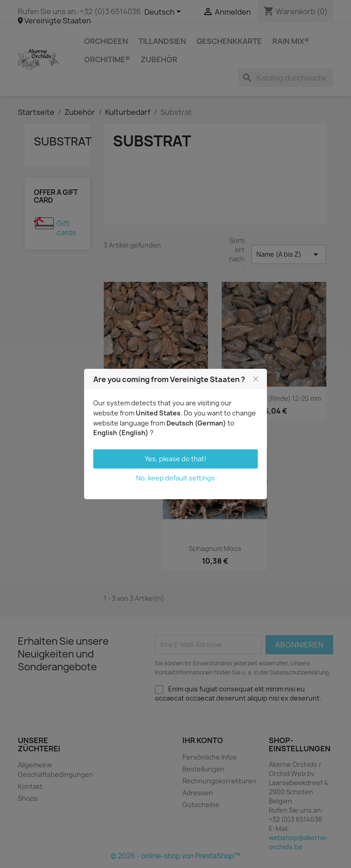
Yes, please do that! (176, 459)
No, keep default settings (175, 478)
